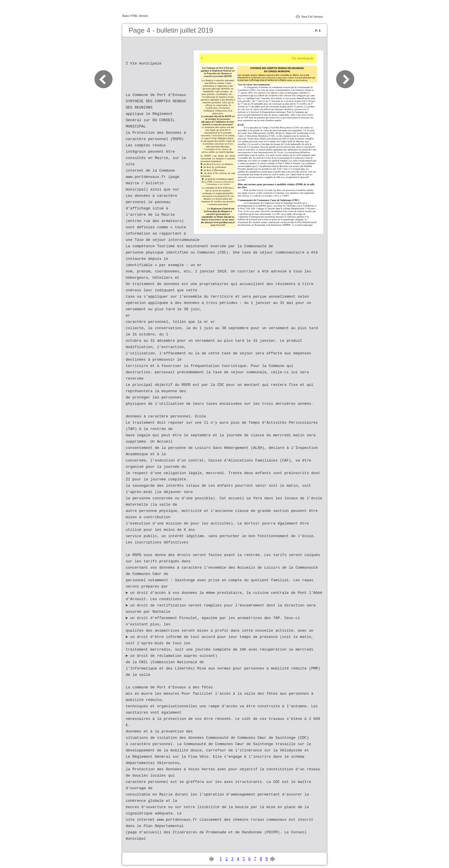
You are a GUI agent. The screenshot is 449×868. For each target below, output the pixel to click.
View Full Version (312, 17)
